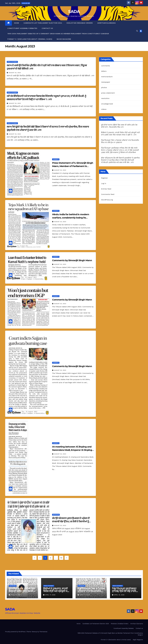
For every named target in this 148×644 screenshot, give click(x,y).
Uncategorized (107, 104)
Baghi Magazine (64, 39)
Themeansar (43, 632)
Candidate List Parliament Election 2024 (43, 23)
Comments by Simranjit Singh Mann (72, 260)
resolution (105, 98)
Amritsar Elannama (107, 23)
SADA (74, 11)
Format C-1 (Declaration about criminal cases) (30, 39)
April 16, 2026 (119, 595)
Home (17, 23)
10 (61, 558)
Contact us (47, 28)
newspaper (56, 515)
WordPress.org (107, 200)
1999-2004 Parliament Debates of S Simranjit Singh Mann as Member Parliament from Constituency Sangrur (58, 34)
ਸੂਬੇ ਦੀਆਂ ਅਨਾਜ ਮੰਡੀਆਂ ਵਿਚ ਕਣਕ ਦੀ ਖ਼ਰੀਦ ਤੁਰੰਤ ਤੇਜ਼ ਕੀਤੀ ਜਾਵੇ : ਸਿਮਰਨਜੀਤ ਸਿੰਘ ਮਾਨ (22, 591)
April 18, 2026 (16, 595)
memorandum (107, 77)
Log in (104, 183)
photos (104, 87)
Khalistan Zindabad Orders (80, 23)
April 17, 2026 (50, 595)
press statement (12, 62)
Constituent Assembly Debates (22, 28)
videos (104, 109)
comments (56, 159)
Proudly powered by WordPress (15, 632)
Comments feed (108, 194)
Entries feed (106, 189)
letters (104, 71)
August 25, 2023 (15, 73)
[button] (137, 31)
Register (104, 178)
